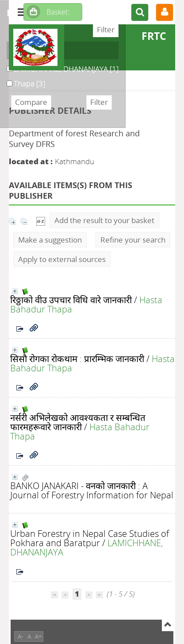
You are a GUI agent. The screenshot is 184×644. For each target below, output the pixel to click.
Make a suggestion (50, 240)
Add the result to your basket (104, 220)
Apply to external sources (62, 259)
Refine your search (133, 240)
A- (21, 636)
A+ (38, 636)
